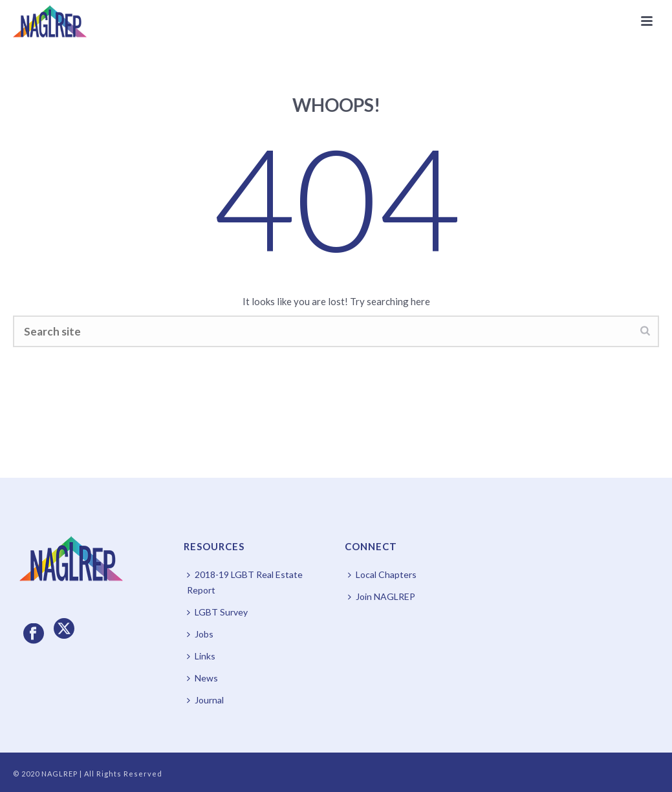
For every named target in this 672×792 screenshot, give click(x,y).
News (202, 678)
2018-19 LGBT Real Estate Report (245, 582)
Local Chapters (382, 574)
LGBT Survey (217, 612)
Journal (205, 700)
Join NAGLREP (382, 596)
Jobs (200, 634)
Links (201, 656)
